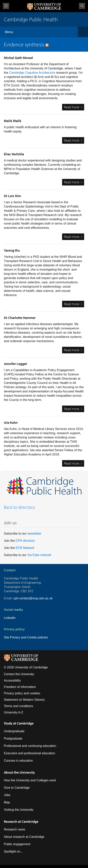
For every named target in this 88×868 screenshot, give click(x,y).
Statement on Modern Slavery (24, 700)
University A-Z (14, 712)
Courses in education (18, 761)
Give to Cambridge (17, 788)
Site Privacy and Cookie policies (26, 637)
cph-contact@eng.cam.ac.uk (33, 598)
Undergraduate (14, 731)
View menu (6, 6)
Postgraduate (13, 739)
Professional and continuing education (30, 746)
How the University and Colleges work (30, 780)
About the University (19, 772)
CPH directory (25, 541)
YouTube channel (39, 555)
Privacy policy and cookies (22, 693)
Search (82, 6)
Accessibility (12, 680)
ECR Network (25, 548)
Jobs (7, 795)
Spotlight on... (13, 851)
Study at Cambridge (19, 723)
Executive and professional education (29, 753)
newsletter (34, 534)
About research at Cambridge (24, 837)
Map (7, 802)
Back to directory (19, 507)
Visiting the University (19, 810)
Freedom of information (20, 687)
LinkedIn (10, 618)
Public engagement (17, 844)
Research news (15, 829)
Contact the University (19, 674)
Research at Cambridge (21, 821)
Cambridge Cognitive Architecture (32, 73)
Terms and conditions (18, 706)
